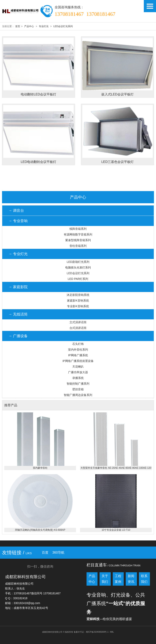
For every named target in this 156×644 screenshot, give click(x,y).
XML (112, 632)
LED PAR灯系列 (78, 279)
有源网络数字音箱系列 (78, 234)
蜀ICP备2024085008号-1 (97, 632)
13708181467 (69, 14)
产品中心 (29, 26)
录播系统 (78, 378)
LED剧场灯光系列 (78, 262)
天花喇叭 (78, 367)
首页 (18, 26)
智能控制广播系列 (78, 384)
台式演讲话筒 (78, 328)
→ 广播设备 (18, 336)
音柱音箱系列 (78, 246)
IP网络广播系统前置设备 (78, 361)
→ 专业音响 (18, 221)
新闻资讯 (131, 579)
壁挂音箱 (78, 389)
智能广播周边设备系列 (78, 395)
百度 (45, 553)
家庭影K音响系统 (78, 301)
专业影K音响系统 (78, 306)
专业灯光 (44, 26)
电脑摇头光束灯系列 (78, 267)
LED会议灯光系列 (63, 26)
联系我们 (144, 579)
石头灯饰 (78, 344)
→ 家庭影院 (18, 287)
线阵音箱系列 (78, 229)
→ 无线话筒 (18, 314)
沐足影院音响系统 (78, 295)
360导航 (58, 553)
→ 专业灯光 (18, 254)
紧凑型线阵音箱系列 (78, 240)
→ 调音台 (16, 211)
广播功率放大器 (78, 372)
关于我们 (105, 579)
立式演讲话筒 (78, 322)
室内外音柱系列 (78, 350)
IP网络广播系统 (78, 355)
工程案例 (118, 579)
